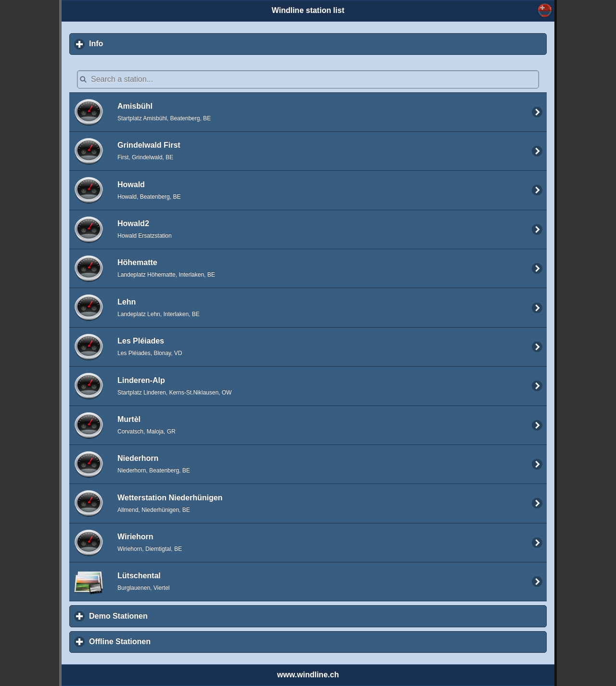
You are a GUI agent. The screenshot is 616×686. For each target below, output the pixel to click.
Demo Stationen (163, 616)
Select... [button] (545, 10)
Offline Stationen (165, 641)
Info (141, 43)
